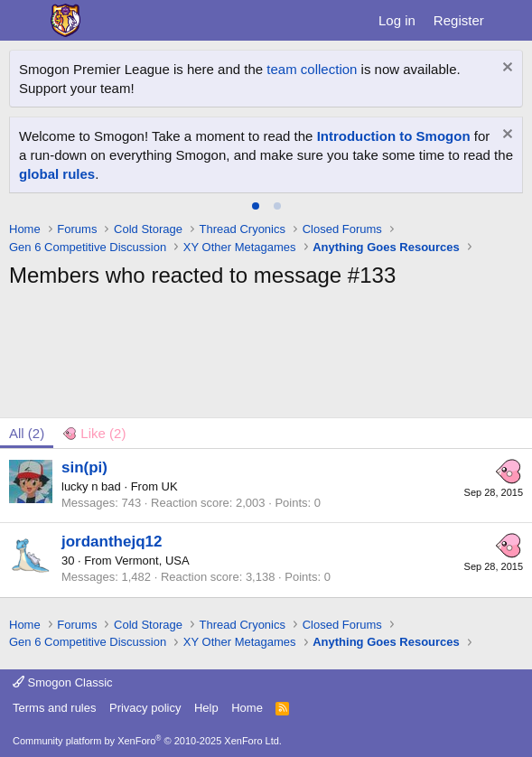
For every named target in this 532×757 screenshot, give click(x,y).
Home (247, 708)
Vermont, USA (152, 561)
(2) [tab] (27, 433)
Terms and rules (54, 708)
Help (206, 708)
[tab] (256, 206)
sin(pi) (84, 467)
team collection (312, 69)
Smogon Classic (63, 682)
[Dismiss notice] (505, 69)
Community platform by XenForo (147, 741)
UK (170, 486)
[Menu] (25, 21)
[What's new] (511, 20)
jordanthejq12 (112, 542)
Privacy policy (145, 708)
